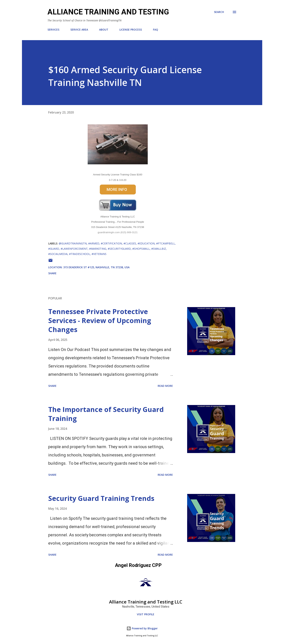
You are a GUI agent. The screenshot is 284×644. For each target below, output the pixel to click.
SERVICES (53, 30)
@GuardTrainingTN (73, 243)
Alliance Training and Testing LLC (146, 602)
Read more (165, 386)
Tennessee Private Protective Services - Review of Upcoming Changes (100, 320)
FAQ (156, 30)
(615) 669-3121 (129, 232)
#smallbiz (159, 249)
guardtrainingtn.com (109, 232)
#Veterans (99, 254)
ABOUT (104, 30)
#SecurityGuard (119, 249)
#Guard (54, 249)
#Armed (94, 243)
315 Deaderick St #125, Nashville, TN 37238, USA (96, 267)
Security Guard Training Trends (101, 498)
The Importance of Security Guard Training (106, 414)
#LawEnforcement (74, 249)
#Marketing (98, 249)
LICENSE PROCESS (131, 30)
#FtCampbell (166, 243)
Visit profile (146, 614)
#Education (146, 243)
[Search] (219, 12)
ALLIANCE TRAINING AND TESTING (108, 12)
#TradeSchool (80, 254)
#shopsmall (141, 249)
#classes (130, 243)
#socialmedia (58, 254)
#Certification (111, 243)
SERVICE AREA (79, 30)
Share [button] (52, 273)
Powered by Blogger (142, 628)
